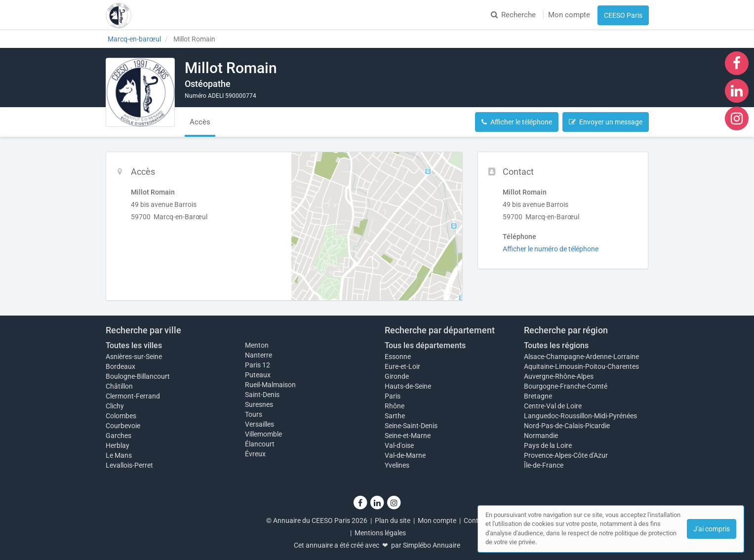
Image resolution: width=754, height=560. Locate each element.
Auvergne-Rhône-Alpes (559, 376)
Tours (254, 414)
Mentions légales (380, 533)
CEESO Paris (623, 15)
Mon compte (569, 15)
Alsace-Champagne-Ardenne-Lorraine (581, 357)
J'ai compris (712, 529)
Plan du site (393, 520)
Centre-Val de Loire (553, 406)
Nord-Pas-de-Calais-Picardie (567, 426)
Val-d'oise (399, 445)
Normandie (541, 436)
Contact (476, 520)
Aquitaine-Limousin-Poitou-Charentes (581, 366)
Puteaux (258, 375)
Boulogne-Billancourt (138, 376)
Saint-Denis (262, 395)
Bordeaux (120, 366)
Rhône (395, 406)
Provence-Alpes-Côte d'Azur (566, 455)
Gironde (397, 376)
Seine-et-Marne (408, 436)
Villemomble (263, 434)
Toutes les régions (556, 345)
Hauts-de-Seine (408, 386)
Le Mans (119, 455)
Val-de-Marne (405, 455)
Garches (119, 436)
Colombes (121, 416)
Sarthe (395, 416)
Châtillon (119, 386)
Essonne (398, 357)
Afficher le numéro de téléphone (551, 249)
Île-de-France (544, 465)
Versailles (259, 424)
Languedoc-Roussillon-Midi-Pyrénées (580, 416)
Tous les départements (425, 345)
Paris (393, 396)
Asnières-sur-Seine (134, 357)
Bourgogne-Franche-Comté (566, 386)
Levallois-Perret (129, 465)
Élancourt (260, 444)
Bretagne (538, 396)
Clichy (115, 406)
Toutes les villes (134, 345)
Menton (257, 345)
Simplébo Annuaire (432, 545)
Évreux (255, 454)
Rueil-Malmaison (270, 385)
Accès (200, 122)
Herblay (118, 445)
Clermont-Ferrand (133, 396)
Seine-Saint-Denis (411, 426)
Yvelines (397, 465)
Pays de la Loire (548, 445)
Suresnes (259, 404)
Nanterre (258, 355)
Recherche (513, 15)
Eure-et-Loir (402, 366)
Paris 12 (258, 365)
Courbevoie (123, 426)
